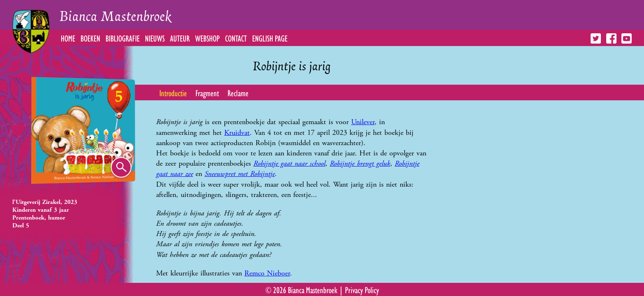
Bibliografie (123, 38)
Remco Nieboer (267, 273)
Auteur (180, 38)
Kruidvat (237, 133)
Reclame (238, 92)
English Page (270, 38)
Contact (236, 38)
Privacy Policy (362, 289)
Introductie (173, 92)
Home (68, 38)
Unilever (363, 122)
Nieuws (155, 38)
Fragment (207, 92)
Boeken (90, 38)
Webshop (207, 38)
